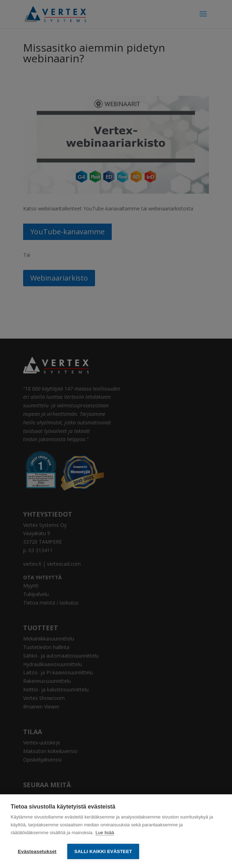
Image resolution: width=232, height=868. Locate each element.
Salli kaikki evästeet (103, 851)
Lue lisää (105, 833)
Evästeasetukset (37, 851)
